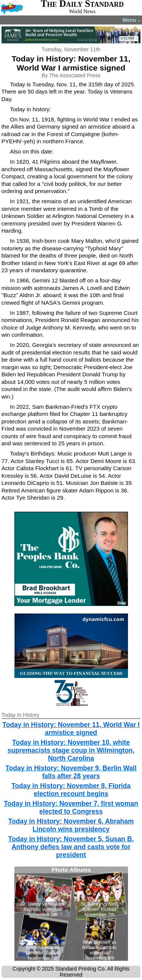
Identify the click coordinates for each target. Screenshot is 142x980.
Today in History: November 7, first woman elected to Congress (71, 807)
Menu (132, 20)
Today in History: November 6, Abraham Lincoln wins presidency (71, 825)
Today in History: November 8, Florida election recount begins (71, 790)
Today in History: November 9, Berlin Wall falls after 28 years (71, 772)
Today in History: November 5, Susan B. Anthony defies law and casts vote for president (71, 847)
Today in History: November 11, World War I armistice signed (71, 729)
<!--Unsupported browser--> (71, 914)
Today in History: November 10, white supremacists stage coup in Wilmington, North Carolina (71, 750)
